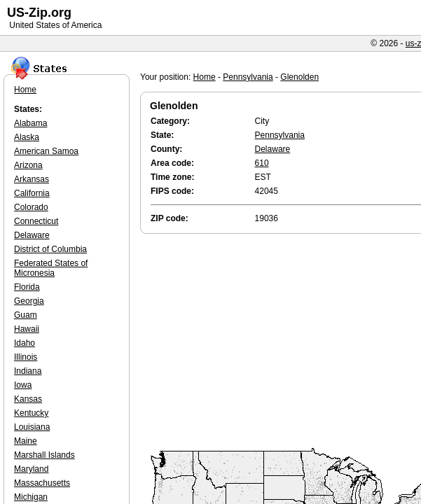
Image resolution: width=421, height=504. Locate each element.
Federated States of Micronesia (51, 268)
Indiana (28, 371)
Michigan (31, 497)
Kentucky (31, 413)
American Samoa (46, 151)
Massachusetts (42, 483)
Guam (26, 315)
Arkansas (32, 179)
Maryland (31, 469)
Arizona (28, 165)
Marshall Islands (44, 455)
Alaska (27, 137)
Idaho (25, 343)
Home (205, 77)
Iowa (23, 385)
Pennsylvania (248, 77)
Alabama (30, 123)
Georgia (29, 301)
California (32, 193)
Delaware (273, 149)
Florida (27, 287)
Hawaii (27, 329)
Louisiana (32, 427)
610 (262, 163)
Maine (26, 441)
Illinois (26, 357)
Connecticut (36, 221)
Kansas (28, 399)
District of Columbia (50, 249)
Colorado (31, 207)
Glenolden (299, 77)
